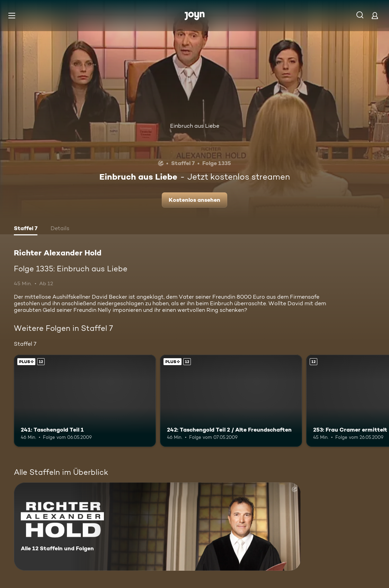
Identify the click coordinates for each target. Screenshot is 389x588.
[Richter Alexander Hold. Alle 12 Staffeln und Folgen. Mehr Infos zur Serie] (157, 527)
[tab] (26, 229)
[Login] (375, 15)
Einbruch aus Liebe (195, 126)
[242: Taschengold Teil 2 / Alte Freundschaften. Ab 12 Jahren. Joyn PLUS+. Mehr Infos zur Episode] (231, 401)
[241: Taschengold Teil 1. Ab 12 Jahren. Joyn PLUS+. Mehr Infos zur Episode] (85, 401)
